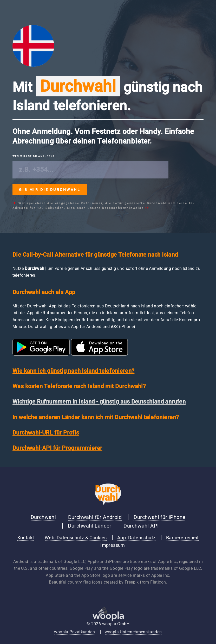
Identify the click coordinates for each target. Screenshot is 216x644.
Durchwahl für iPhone (159, 517)
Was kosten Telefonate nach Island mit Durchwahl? (79, 386)
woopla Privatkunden (74, 632)
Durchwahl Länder (90, 526)
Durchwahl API (141, 526)
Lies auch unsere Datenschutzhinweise (106, 208)
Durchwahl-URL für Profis (46, 433)
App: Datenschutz (136, 538)
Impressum (113, 545)
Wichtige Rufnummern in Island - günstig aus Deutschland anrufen (99, 402)
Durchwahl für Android (95, 517)
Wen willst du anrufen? (33, 156)
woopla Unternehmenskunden (133, 632)
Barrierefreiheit (182, 538)
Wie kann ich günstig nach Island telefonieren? (73, 371)
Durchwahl (43, 517)
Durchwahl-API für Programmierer (57, 448)
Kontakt (26, 538)
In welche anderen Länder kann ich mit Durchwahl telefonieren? (96, 417)
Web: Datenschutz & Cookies (76, 538)
